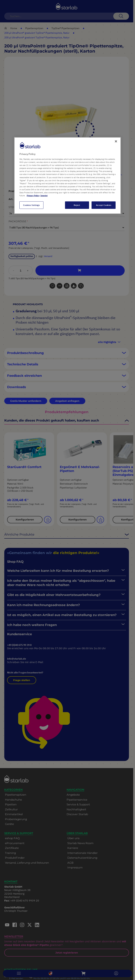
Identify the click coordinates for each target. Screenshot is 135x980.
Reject (77, 205)
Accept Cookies (104, 205)
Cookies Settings (31, 205)
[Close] (116, 141)
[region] (67, 175)
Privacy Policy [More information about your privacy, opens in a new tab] (33, 195)
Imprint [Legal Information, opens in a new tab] (44, 195)
